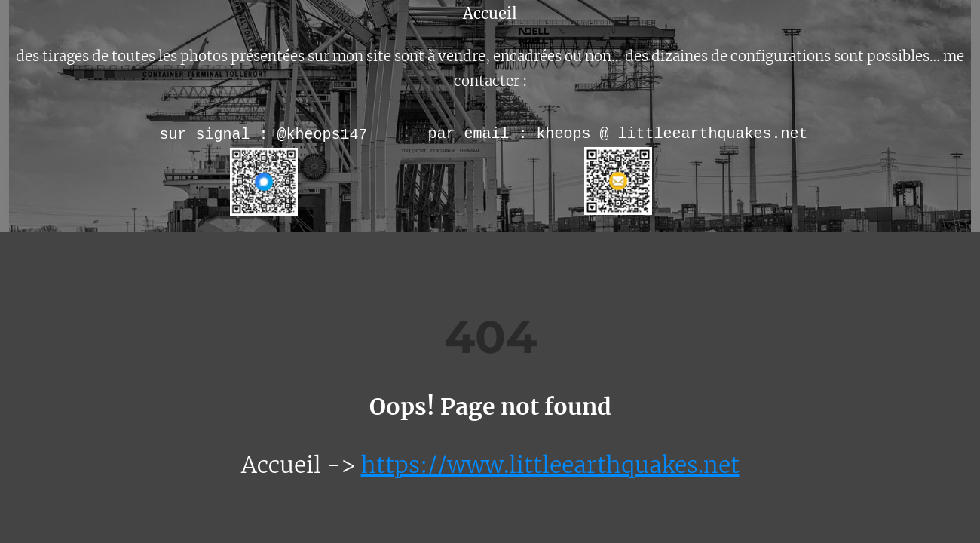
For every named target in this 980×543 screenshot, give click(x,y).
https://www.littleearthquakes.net (550, 465)
